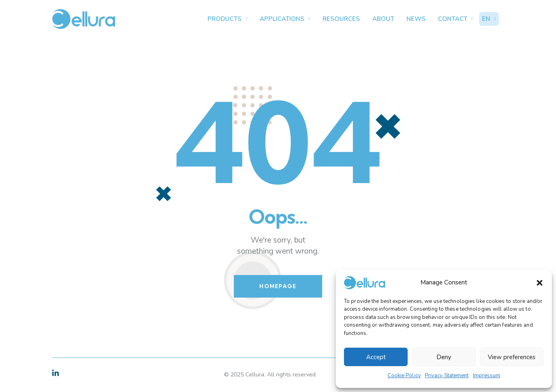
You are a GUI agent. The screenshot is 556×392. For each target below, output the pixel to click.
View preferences (512, 357)
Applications (285, 19)
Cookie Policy (404, 376)
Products (227, 19)
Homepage (278, 286)
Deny (444, 357)
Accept (376, 357)
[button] (540, 283)
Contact (456, 19)
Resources (341, 19)
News (416, 19)
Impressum (487, 376)
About (383, 19)
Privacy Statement (447, 376)
